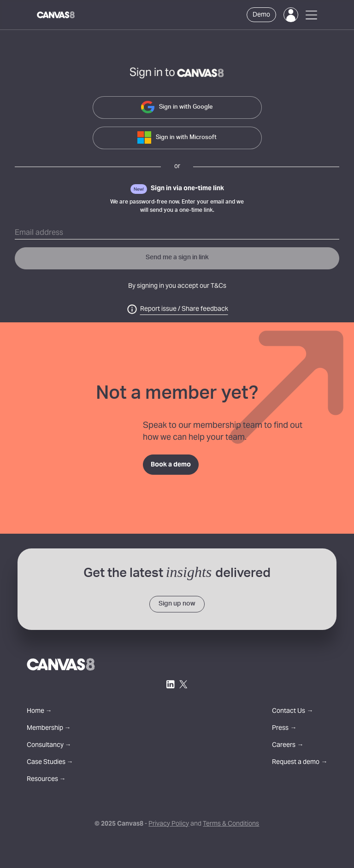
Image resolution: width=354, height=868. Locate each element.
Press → (284, 729)
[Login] (291, 15)
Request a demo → (300, 763)
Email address (39, 233)
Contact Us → (292, 712)
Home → (39, 712)
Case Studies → (50, 763)
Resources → (46, 780)
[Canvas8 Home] (56, 15)
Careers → (288, 746)
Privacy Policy (169, 824)
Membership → (49, 729)
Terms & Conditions (231, 824)
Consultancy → (49, 746)
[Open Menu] (311, 15)
